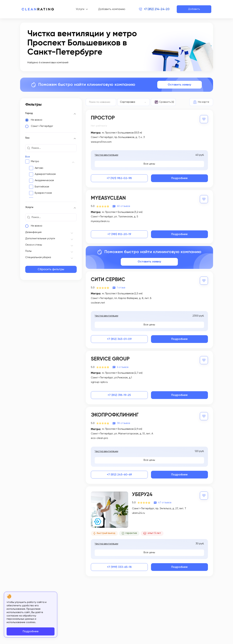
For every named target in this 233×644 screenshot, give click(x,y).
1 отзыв (121, 288)
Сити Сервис (108, 280)
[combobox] (133, 102)
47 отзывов (165, 502)
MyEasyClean (108, 198)
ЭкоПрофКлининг (115, 415)
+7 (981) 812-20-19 (119, 234)
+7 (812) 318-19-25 (119, 395)
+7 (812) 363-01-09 (119, 339)
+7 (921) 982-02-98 (119, 178)
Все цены (149, 164)
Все (28, 157)
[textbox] (132, 102)
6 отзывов (123, 367)
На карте (204, 102)
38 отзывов (123, 423)
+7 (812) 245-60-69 (119, 474)
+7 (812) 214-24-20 (156, 9)
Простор (103, 118)
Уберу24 (142, 494)
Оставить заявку (179, 85)
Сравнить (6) (167, 102)
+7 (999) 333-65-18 (119, 567)
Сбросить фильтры (51, 269)
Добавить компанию (111, 9)
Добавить (194, 9)
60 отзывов (123, 206)
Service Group (110, 359)
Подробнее (179, 178)
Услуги (79, 9)
